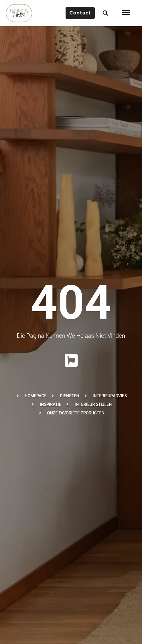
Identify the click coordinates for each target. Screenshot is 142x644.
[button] (105, 13)
